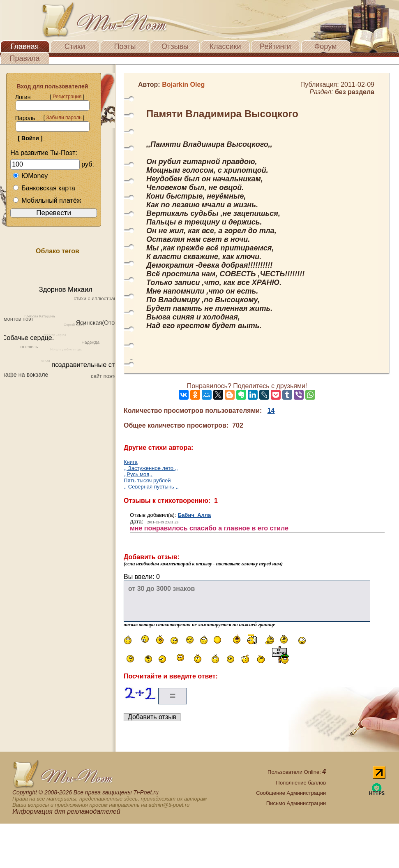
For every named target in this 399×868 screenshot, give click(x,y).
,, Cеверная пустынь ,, (151, 487)
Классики (225, 46)
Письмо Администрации (296, 803)
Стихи (75, 46)
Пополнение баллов (301, 783)
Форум (326, 46)
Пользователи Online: (297, 772)
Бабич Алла (195, 515)
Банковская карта (44, 188)
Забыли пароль (64, 118)
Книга (131, 462)
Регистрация (67, 97)
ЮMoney (30, 176)
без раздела (355, 92)
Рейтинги (275, 46)
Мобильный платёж (47, 200)
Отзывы (175, 46)
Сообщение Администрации (291, 793)
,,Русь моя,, (138, 474)
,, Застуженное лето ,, (151, 468)
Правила (24, 58)
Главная (25, 46)
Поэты (125, 46)
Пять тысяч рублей (147, 480)
